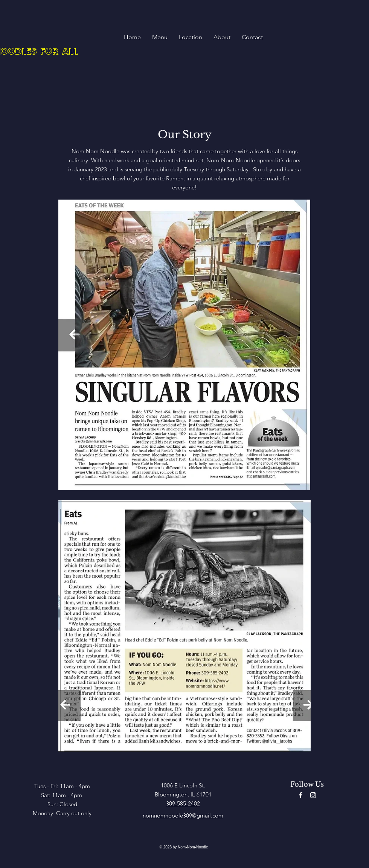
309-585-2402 (183, 803)
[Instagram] (313, 795)
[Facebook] (301, 795)
